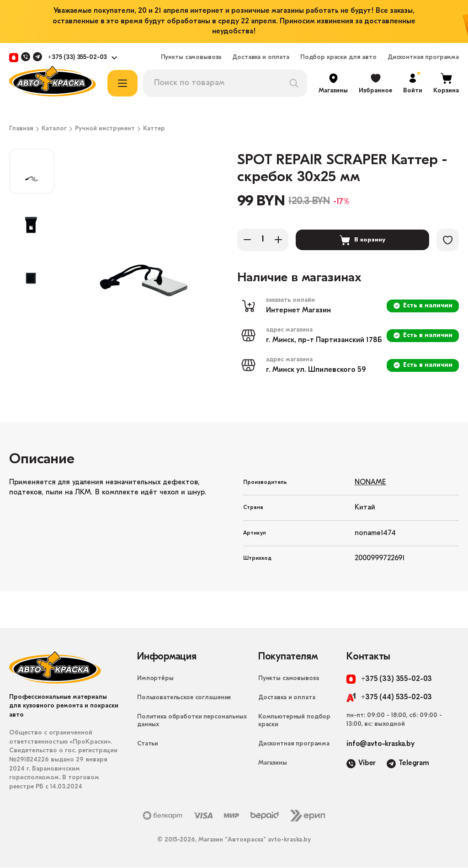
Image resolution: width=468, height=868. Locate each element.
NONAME (370, 483)
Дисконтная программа (423, 58)
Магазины (273, 764)
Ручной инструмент (105, 129)
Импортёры (155, 679)
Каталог (54, 129)
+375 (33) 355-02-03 (77, 58)
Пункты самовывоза (191, 58)
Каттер (154, 129)
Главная (21, 129)
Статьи (148, 744)
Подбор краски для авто (338, 58)
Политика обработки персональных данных (192, 721)
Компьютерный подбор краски (294, 721)
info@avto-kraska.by (380, 745)
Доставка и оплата (261, 58)
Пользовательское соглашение (184, 698)
